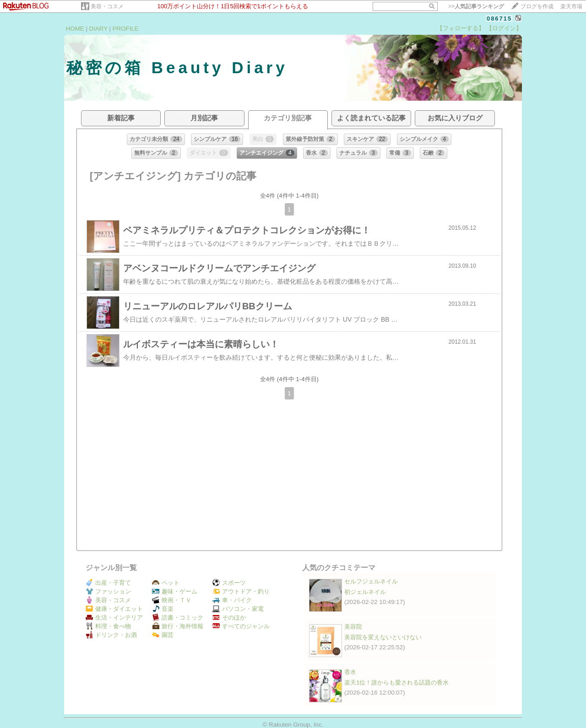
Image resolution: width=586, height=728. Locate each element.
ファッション (108, 591)
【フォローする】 (461, 28)
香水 (350, 672)
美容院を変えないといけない (383, 637)
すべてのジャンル (241, 626)
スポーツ (229, 583)
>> (476, 6)
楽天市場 (571, 6)
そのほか (229, 617)
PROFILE (126, 29)
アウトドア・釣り (241, 591)
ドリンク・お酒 (111, 635)
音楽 (163, 609)
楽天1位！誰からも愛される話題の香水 (396, 682)
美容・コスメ (107, 6)
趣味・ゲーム (175, 591)
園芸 (163, 635)
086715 (499, 19)
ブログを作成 (537, 6)
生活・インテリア (114, 617)
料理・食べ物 (108, 626)
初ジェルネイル (365, 592)
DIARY (98, 29)
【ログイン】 (504, 28)
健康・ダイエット (114, 609)
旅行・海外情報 (178, 626)
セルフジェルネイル (371, 581)
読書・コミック (178, 617)
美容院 (353, 627)
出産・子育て (108, 583)
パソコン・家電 (238, 609)
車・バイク (232, 600)
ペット (166, 583)
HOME (75, 29)
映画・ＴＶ (172, 600)
